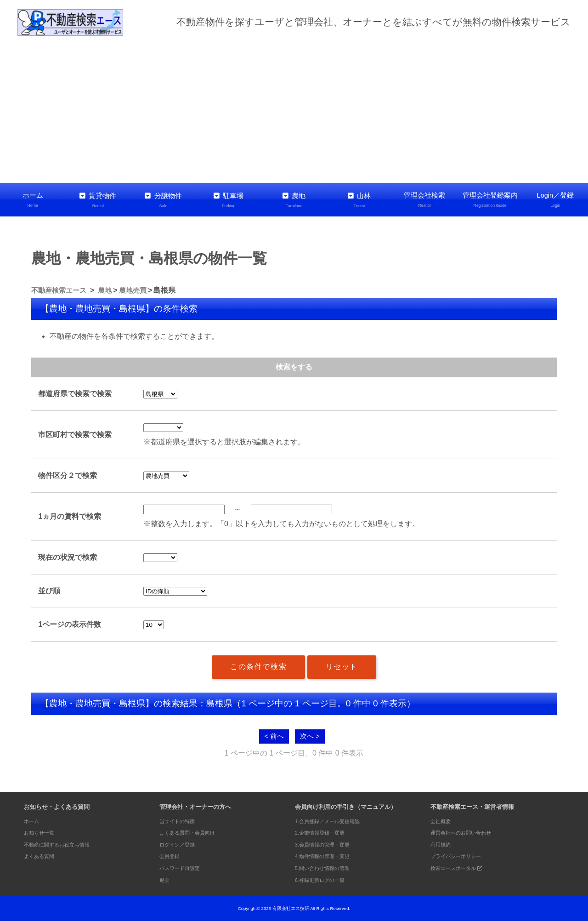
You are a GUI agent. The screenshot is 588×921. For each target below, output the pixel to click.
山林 (359, 200)
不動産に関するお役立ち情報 (63, 844)
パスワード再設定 (183, 867)
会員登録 (171, 855)
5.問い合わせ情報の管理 (327, 867)
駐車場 (229, 200)
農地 (294, 200)
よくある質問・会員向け (192, 832)
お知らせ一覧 (42, 832)
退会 (165, 878)
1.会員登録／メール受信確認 (333, 820)
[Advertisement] (294, 109)
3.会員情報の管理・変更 (327, 844)
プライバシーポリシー (460, 855)
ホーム (33, 200)
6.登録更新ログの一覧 (324, 878)
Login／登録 (555, 200)
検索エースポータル (461, 867)
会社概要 (442, 820)
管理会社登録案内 (490, 200)
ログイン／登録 (180, 844)
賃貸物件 (98, 200)
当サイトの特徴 (180, 820)
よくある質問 (42, 855)
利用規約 (442, 844)
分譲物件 (163, 200)
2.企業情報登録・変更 (324, 832)
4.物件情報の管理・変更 (327, 855)
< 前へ (273, 735)
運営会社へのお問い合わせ (466, 832)
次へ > (311, 735)
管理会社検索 (424, 200)
